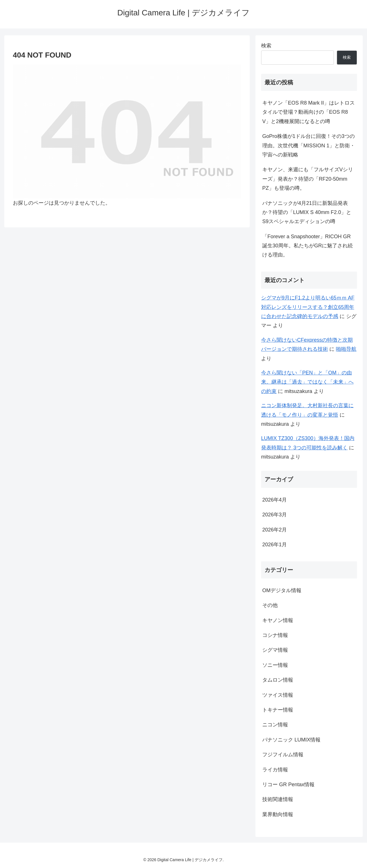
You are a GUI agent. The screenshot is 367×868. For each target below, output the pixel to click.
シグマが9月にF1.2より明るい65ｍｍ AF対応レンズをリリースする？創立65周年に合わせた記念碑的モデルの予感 (308, 307)
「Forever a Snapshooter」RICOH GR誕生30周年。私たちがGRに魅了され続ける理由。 (307, 246)
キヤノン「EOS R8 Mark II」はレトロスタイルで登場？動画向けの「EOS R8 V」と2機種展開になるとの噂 (308, 112)
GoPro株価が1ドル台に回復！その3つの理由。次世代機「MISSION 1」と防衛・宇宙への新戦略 (309, 145)
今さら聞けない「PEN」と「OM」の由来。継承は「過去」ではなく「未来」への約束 (307, 382)
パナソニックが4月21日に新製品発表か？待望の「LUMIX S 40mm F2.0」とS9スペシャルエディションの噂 (307, 212)
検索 (266, 46)
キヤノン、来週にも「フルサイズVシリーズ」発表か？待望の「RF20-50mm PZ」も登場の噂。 (308, 179)
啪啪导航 (346, 349)
